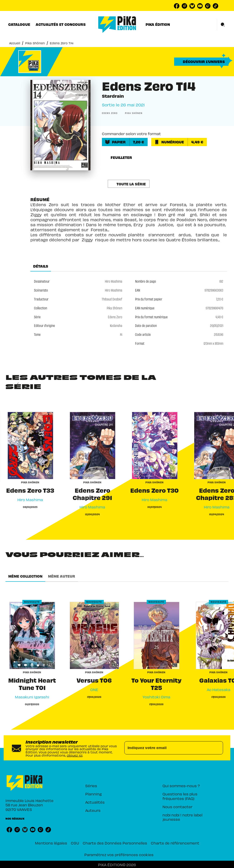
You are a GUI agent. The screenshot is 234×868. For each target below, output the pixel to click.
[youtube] (200, 6)
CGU (75, 843)
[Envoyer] (218, 748)
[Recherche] (223, 25)
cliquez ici (75, 755)
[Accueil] (117, 25)
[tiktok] (215, 6)
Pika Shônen (35, 43)
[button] (201, 62)
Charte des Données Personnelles (115, 843)
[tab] (19, 24)
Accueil (15, 43)
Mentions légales (51, 843)
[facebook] (177, 6)
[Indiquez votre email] (168, 748)
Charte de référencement (175, 843)
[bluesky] (192, 6)
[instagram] (184, 6)
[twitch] (208, 6)
